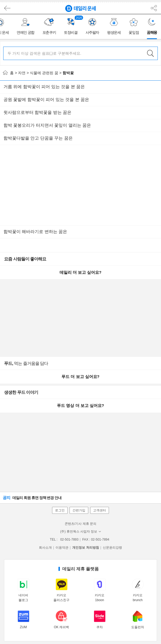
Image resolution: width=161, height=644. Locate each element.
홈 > (10, 73)
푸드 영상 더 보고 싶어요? (80, 406)
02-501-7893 (69, 540)
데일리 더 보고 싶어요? (80, 272)
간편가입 (79, 510)
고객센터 (100, 510)
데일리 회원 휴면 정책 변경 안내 (32, 498)
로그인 (60, 510)
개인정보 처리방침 (85, 548)
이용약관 (62, 548)
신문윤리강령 (112, 548)
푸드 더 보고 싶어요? (80, 377)
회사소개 (45, 548)
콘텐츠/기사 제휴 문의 (80, 524)
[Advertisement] (80, 185)
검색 (150, 53)
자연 (22, 73)
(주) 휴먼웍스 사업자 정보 (81, 532)
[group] (26, 27)
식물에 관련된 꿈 (44, 73)
